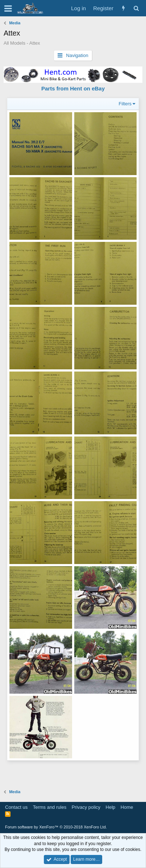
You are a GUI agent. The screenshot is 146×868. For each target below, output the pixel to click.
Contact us (16, 807)
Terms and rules (50, 807)
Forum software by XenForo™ (56, 827)
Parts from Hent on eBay (73, 88)
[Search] (136, 8)
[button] (8, 8)
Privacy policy (86, 807)
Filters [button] (125, 104)
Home (127, 807)
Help (111, 807)
